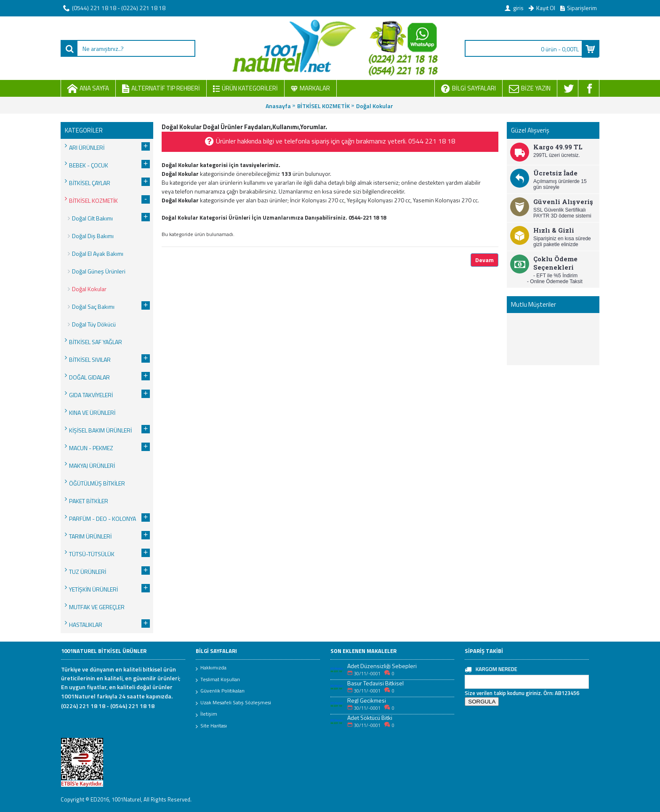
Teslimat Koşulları (218, 680)
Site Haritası (211, 726)
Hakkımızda (211, 668)
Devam (484, 260)
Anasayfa (278, 106)
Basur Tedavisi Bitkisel (375, 683)
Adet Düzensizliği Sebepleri (382, 666)
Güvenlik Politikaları (220, 691)
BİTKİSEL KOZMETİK (323, 106)
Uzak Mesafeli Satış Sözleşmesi (233, 703)
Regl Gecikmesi (367, 700)
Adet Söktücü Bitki (370, 718)
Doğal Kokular (375, 106)
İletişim (206, 714)
